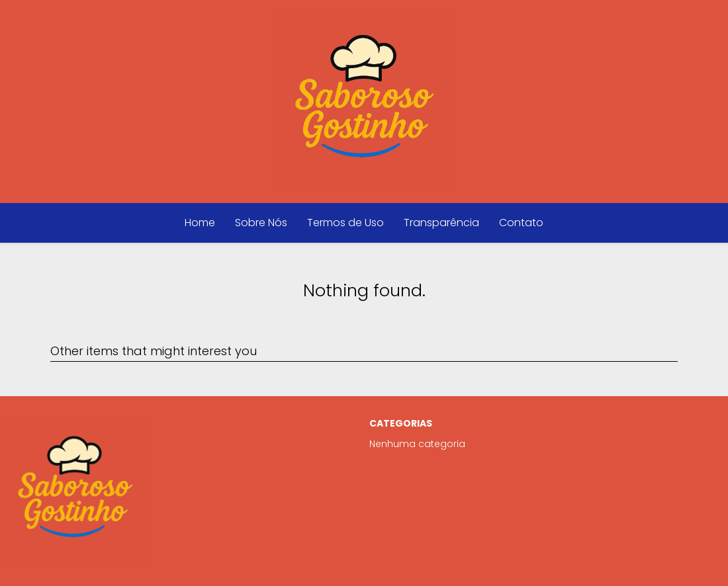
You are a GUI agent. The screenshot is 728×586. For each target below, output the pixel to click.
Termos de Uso (345, 223)
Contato (521, 223)
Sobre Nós (261, 223)
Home (200, 223)
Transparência (441, 223)
